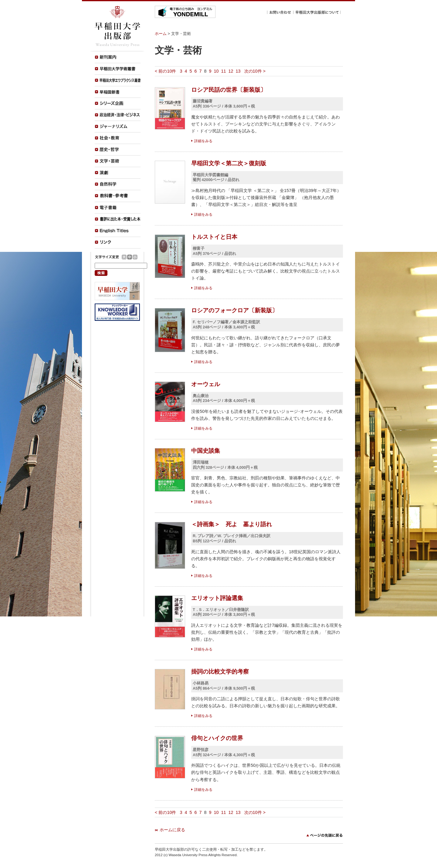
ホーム (161, 34)
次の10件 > (255, 71)
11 (224, 71)
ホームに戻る (172, 830)
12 (231, 71)
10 (216, 71)
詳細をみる (203, 141)
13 (238, 71)
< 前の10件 (165, 71)
